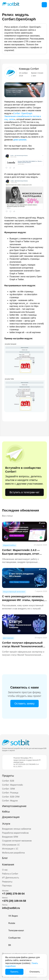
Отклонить (35, 972)
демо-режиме (20, 140)
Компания (8, 865)
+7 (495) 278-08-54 (13, 894)
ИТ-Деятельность (11, 878)
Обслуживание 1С (11, 845)
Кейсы (6, 812)
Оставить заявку (24, 704)
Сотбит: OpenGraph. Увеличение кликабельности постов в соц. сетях (23, 116)
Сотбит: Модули (10, 801)
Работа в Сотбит (10, 874)
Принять (14, 972)
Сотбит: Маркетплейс (13, 785)
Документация (11, 817)
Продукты (8, 776)
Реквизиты (7, 882)
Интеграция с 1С (10, 849)
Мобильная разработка (13, 853)
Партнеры (7, 886)
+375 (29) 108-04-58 (14, 901)
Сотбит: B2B (8, 781)
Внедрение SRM (10, 837)
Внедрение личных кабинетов (17, 829)
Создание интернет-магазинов (17, 841)
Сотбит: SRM (8, 789)
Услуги (6, 824)
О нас (5, 870)
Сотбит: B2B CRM (11, 797)
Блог (5, 858)
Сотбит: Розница (10, 793)
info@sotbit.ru (11, 908)
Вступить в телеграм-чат (24, 492)
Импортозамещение (14, 806)
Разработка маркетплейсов (15, 833)
